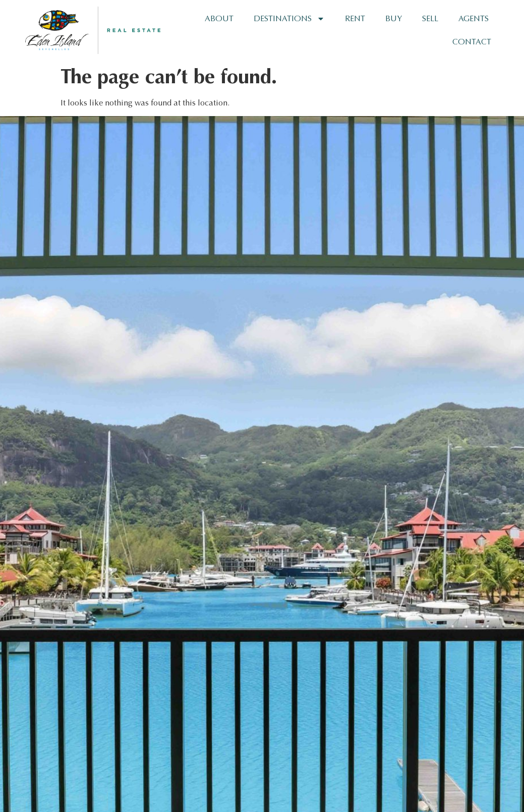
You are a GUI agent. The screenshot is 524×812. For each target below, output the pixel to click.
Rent (355, 18)
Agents (474, 18)
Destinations (289, 19)
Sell (430, 18)
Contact (472, 42)
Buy (394, 18)
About (219, 18)
